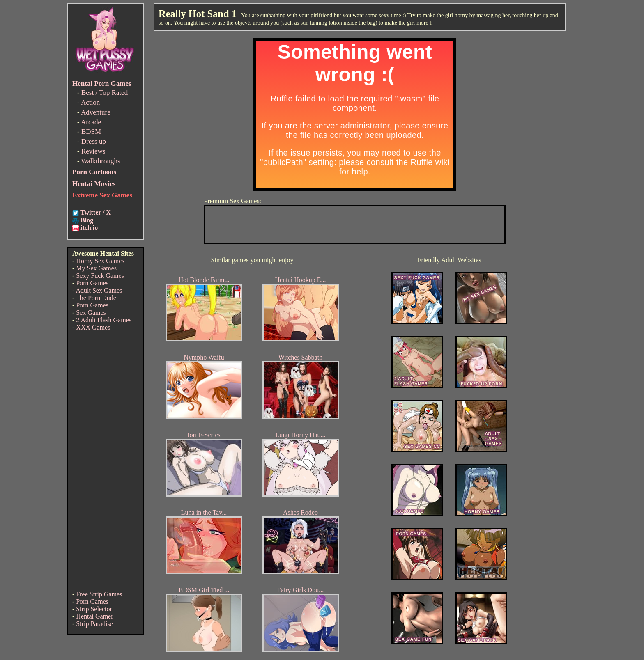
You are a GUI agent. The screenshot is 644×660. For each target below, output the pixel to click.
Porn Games (92, 283)
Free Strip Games (99, 594)
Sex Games (91, 313)
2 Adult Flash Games (104, 320)
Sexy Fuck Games (100, 276)
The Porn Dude (96, 298)
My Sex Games (96, 268)
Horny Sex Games (100, 261)
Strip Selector (94, 609)
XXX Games (93, 327)
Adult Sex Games (99, 290)
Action (90, 102)
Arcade (91, 122)
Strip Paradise (94, 624)
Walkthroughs (101, 161)
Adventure (96, 112)
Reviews (93, 151)
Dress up (94, 141)
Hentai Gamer (94, 616)
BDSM (91, 132)
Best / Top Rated (105, 93)
